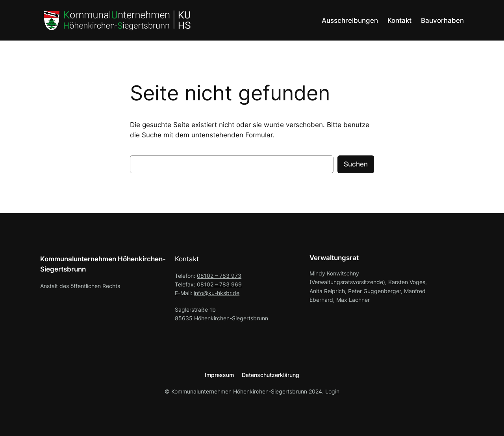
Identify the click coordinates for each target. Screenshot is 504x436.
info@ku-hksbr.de (217, 293)
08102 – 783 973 (219, 276)
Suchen (356, 164)
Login (332, 391)
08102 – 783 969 (219, 284)
